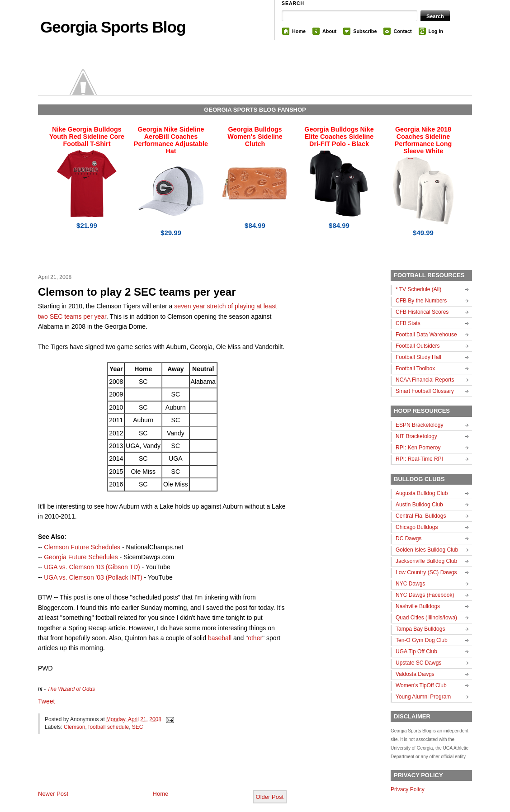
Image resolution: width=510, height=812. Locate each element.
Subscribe (365, 31)
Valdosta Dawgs (415, 674)
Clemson (74, 727)
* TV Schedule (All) (418, 289)
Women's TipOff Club (421, 685)
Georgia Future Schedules (81, 557)
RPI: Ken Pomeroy (418, 448)
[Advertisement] (144, 770)
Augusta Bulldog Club (422, 493)
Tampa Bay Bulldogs (420, 629)
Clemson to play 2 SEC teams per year (137, 292)
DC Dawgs (408, 538)
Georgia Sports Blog (113, 27)
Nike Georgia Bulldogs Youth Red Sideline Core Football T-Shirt (87, 137)
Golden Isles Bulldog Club (427, 550)
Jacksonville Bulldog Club (426, 561)
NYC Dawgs (410, 584)
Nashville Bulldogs (418, 606)
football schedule (109, 727)
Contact (402, 31)
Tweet (46, 701)
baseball (220, 638)
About (329, 31)
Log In (436, 31)
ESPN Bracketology (419, 425)
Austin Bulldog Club (419, 505)
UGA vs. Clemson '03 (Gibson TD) (92, 567)
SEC (138, 727)
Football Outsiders (418, 346)
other (255, 638)
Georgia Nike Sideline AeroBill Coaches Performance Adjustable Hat (171, 140)
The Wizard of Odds (71, 689)
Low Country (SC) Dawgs (426, 572)
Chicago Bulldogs (417, 527)
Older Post (270, 797)
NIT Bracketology (416, 436)
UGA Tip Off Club (416, 651)
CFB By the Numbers (421, 301)
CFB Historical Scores (422, 312)
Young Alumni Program (423, 697)
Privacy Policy (408, 789)
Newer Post (53, 794)
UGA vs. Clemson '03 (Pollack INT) (93, 577)
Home (299, 31)
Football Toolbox (415, 368)
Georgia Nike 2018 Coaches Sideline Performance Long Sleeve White (423, 140)
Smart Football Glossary (425, 391)
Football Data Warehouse (426, 335)
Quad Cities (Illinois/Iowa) (426, 618)
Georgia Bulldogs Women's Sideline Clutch (255, 137)
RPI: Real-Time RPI (419, 459)
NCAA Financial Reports (425, 380)
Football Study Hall (418, 357)
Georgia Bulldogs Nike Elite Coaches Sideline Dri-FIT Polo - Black (339, 137)
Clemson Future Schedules (82, 547)
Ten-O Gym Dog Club (422, 640)
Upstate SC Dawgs (418, 663)
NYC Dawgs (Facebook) (425, 595)
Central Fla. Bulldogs (421, 516)
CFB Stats (408, 323)
